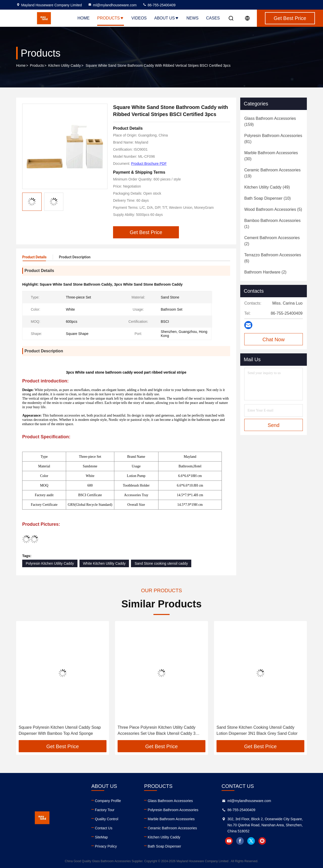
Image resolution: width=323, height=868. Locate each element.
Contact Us (104, 828)
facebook (240, 841)
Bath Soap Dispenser (164, 846)
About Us (167, 18)
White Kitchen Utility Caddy (104, 563)
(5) (273, 209)
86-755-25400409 (159, 5)
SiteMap (101, 837)
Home (84, 18)
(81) (273, 139)
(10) (267, 198)
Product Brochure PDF (149, 164)
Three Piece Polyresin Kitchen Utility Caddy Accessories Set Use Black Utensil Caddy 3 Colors (157, 731)
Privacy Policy (106, 846)
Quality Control (107, 819)
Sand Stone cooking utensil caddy (161, 563)
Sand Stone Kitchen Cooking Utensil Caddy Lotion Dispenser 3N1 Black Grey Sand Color (257, 730)
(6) (273, 258)
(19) (272, 173)
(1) (272, 224)
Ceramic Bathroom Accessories (172, 828)
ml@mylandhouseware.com (112, 5)
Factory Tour (105, 810)
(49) (267, 187)
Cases (213, 18)
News (193, 18)
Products (111, 18)
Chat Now (274, 339)
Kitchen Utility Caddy (64, 65)
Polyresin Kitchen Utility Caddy (50, 563)
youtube (229, 841)
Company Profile (108, 801)
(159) (270, 121)
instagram (262, 841)
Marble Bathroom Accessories (171, 819)
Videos (139, 18)
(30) (271, 156)
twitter (251, 841)
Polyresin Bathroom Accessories (173, 810)
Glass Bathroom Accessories (170, 801)
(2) (272, 241)
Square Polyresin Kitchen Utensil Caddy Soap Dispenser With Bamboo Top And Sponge (60, 730)
